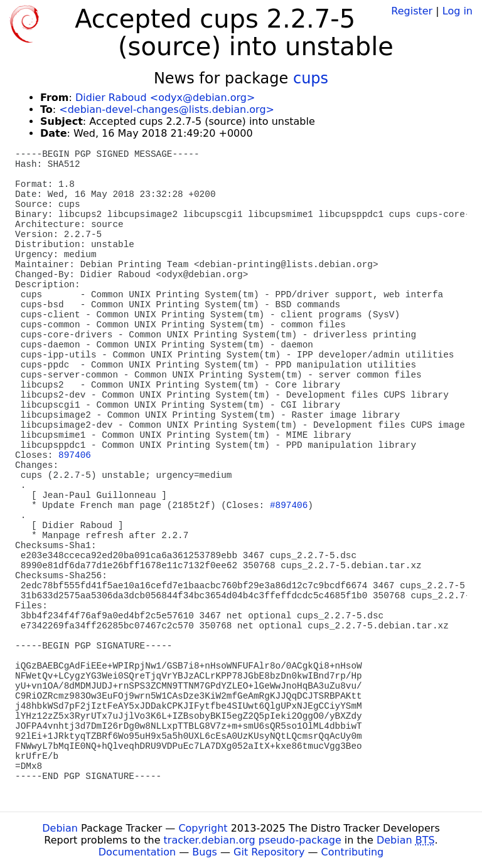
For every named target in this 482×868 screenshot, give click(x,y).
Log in (458, 11)
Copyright (203, 828)
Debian (60, 828)
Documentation (137, 852)
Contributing (353, 852)
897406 (75, 455)
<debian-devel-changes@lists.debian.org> (167, 109)
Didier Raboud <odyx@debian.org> (165, 98)
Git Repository (269, 852)
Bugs (205, 852)
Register (412, 11)
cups (311, 78)
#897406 (289, 505)
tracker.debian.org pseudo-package (253, 840)
